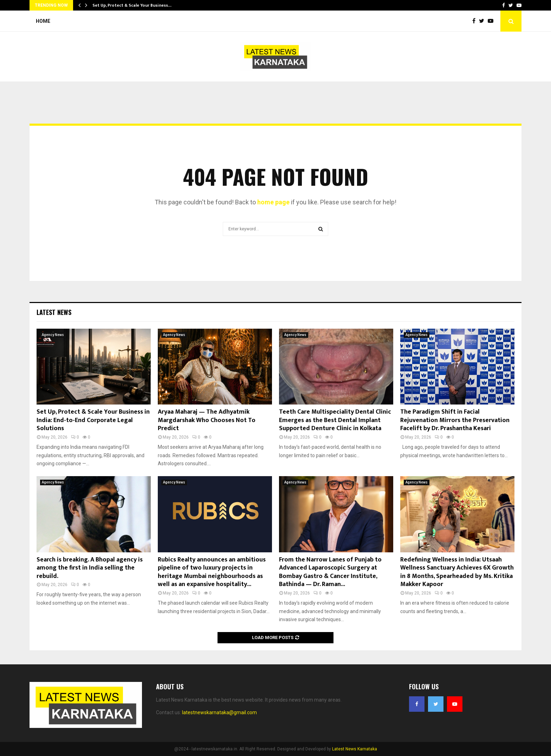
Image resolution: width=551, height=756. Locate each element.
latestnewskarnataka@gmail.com (219, 712)
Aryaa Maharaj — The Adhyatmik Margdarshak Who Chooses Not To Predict (207, 420)
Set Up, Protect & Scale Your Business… (132, 5)
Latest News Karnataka (355, 749)
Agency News (53, 335)
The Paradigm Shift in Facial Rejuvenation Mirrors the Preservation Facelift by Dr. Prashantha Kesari (455, 420)
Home (43, 21)
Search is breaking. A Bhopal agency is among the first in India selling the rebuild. (90, 568)
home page (273, 202)
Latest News (54, 312)
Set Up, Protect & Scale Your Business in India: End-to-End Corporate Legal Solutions (93, 420)
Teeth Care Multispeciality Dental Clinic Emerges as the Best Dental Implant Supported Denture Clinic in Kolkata (335, 420)
